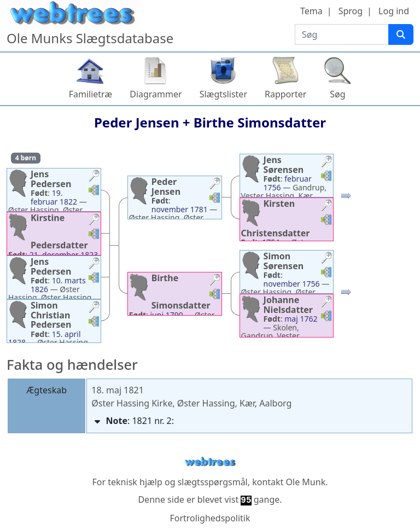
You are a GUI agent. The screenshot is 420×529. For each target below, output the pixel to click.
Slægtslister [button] (223, 94)
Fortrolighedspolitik (210, 518)
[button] (94, 177)
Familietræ (91, 94)
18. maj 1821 (118, 390)
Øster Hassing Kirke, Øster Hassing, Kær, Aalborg (191, 403)
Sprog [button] (351, 11)
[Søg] (401, 34)
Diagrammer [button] (156, 94)
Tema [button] (311, 11)
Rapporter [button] (285, 94)
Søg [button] (337, 94)
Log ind (394, 11)
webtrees (210, 462)
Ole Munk (306, 482)
